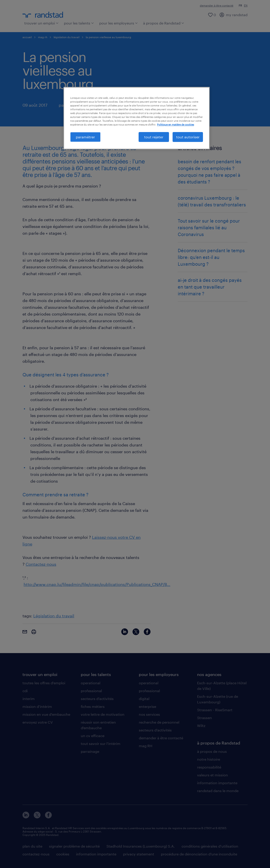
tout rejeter (154, 137)
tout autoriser (188, 137)
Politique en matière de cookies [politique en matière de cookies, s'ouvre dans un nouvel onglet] (175, 125)
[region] (137, 118)
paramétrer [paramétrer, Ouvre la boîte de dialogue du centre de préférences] (85, 137)
